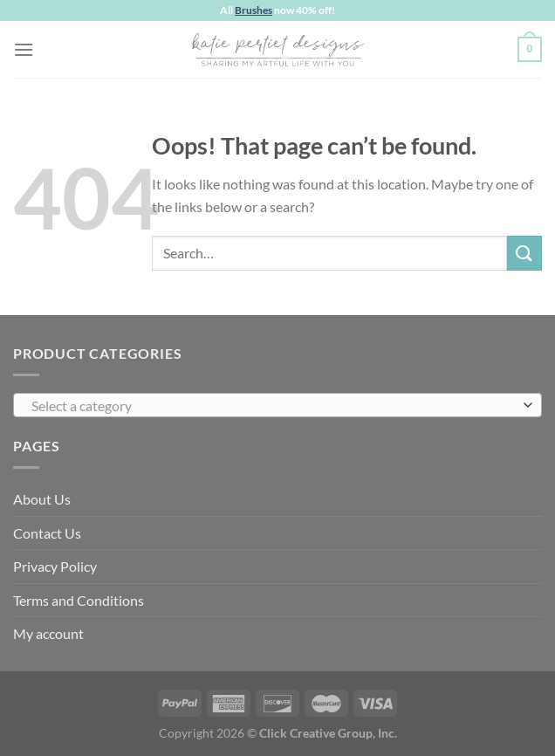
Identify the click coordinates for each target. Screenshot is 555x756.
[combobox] (277, 405)
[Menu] (24, 49)
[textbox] (273, 406)
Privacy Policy (55, 566)
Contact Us (47, 533)
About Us (42, 499)
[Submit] (524, 253)
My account (48, 633)
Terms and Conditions (79, 600)
